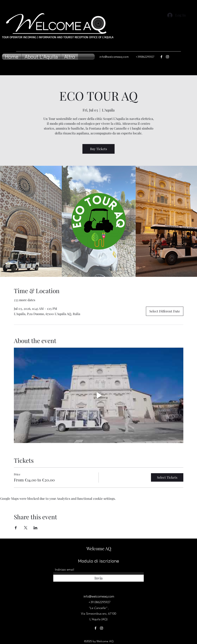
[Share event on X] (26, 528)
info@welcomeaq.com (114, 57)
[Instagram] (167, 57)
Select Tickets (167, 477)
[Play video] (99, 395)
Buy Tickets (98, 149)
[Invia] (98, 578)
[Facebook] (161, 57)
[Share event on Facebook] (16, 528)
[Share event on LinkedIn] (35, 528)
